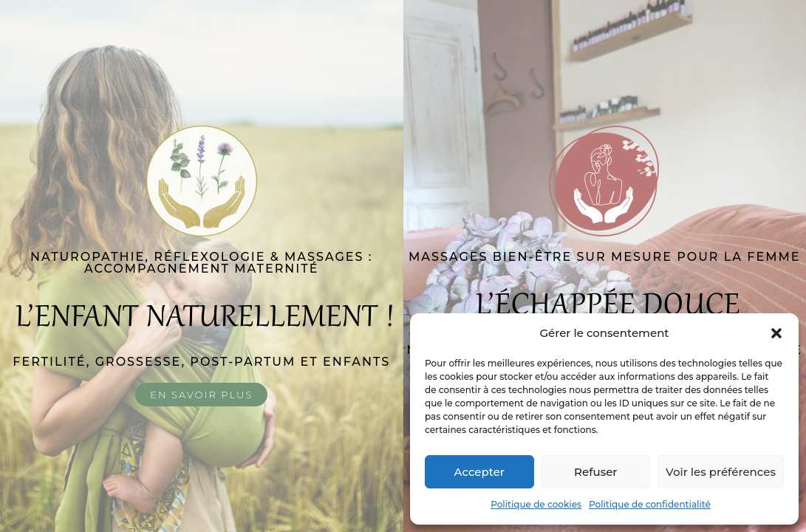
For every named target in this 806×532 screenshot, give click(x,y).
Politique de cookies (536, 504)
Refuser (595, 472)
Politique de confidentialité (650, 504)
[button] (776, 333)
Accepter (479, 472)
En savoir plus (201, 395)
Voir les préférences (721, 472)
